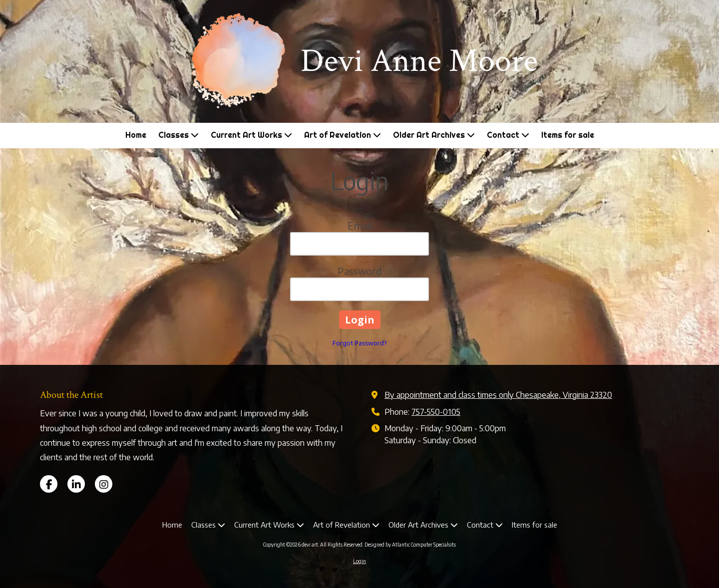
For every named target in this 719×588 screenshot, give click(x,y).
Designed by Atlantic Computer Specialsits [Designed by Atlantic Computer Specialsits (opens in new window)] (410, 545)
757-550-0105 (436, 412)
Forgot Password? (359, 343)
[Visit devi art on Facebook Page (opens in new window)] (49, 484)
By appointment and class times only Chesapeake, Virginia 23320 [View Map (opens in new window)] (498, 395)
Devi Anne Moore (419, 61)
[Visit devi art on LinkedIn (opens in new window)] (76, 484)
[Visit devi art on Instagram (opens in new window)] (104, 484)
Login (359, 561)
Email (360, 225)
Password (360, 271)
